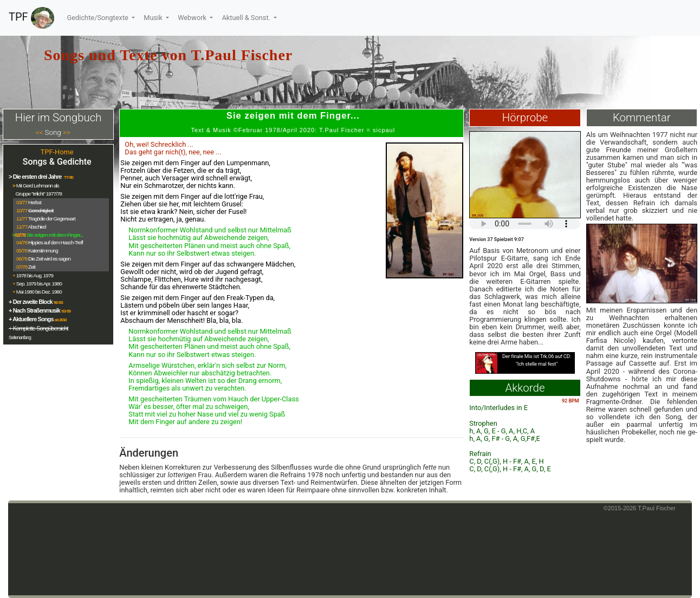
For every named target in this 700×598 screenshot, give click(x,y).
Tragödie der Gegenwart (52, 219)
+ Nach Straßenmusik (34, 310)
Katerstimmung (43, 251)
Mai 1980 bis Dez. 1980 (39, 292)
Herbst (35, 202)
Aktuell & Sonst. (247, 18)
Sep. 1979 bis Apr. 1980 (39, 284)
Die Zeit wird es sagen (49, 259)
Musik (154, 18)
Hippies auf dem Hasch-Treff (56, 242)
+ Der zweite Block (31, 302)
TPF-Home (57, 152)
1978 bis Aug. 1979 (35, 275)
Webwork (193, 18)
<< (40, 132)
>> (67, 132)
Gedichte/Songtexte (99, 18)
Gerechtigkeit (41, 210)
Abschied (37, 227)
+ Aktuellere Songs (31, 319)
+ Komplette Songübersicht (38, 328)
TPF (31, 18)
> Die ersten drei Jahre (36, 177)
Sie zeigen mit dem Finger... (55, 235)
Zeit (32, 267)
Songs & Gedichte (57, 162)
